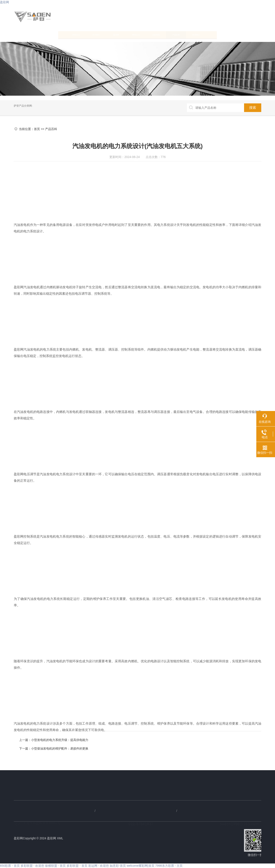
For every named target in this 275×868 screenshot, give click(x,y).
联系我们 (239, 35)
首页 (37, 129)
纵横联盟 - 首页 (55, 866)
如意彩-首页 (118, 866)
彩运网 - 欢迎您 (99, 866)
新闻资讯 (170, 35)
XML (60, 841)
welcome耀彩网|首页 (141, 866)
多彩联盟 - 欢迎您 (32, 866)
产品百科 (204, 35)
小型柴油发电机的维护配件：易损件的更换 (196, 748)
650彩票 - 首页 (10, 866)
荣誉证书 (135, 35)
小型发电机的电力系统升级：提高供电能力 (196, 740)
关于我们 (66, 35)
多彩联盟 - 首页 (77, 866)
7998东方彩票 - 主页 (169, 866)
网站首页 (31, 35)
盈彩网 (5, 2)
